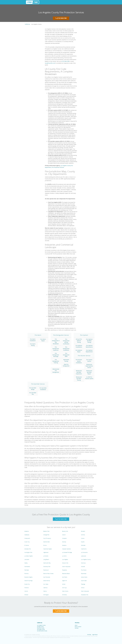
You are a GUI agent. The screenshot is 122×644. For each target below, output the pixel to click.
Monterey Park (47, 567)
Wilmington (46, 595)
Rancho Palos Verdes (48, 574)
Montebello (27, 567)
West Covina (65, 591)
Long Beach (46, 559)
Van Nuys (64, 588)
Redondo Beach (66, 574)
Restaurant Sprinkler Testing (79, 379)
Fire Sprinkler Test (33, 393)
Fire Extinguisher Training (56, 361)
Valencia (45, 588)
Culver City (27, 542)
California (27, 24)
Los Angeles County (86, 559)
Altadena (27, 531)
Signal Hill (64, 581)
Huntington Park (28, 552)
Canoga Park (46, 535)
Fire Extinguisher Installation (66, 349)
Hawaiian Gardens (67, 549)
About (76, 625)
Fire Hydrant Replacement (89, 351)
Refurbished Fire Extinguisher (56, 371)
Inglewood (46, 552)
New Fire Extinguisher (66, 365)
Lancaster (27, 559)
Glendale (83, 545)
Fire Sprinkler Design (33, 389)
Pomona (26, 574)
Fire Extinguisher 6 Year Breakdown (56, 341)
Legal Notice (95, 635)
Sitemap (77, 628)
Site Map (89, 635)
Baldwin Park (46, 531)
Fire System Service (89, 360)
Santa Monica (47, 581)
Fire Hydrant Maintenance (89, 346)
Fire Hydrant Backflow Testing (89, 341)
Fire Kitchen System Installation (79, 361)
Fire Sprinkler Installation (43, 389)
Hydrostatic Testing (66, 360)
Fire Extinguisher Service (61, 335)
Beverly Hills (65, 531)
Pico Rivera (84, 570)
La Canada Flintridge (67, 552)
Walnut (45, 591)
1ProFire (77, 623)
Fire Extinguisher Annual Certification (66, 341)
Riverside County (41, 628)
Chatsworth (27, 538)
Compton (64, 538)
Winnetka (64, 595)
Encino (45, 545)
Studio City (27, 584)
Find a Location (78, 627)
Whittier (26, 595)
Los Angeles (65, 559)
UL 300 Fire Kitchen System (89, 378)
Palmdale (27, 570)
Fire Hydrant (84, 335)
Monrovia (83, 563)
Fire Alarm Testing (33, 345)
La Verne (64, 556)
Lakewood (84, 556)
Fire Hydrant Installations (79, 346)
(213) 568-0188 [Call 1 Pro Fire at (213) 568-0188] (61, 18)
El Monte (27, 545)
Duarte (83, 542)
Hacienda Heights (48, 549)
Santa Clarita (84, 577)
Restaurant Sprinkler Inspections (79, 372)
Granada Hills (28, 549)
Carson (64, 535)
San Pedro (65, 577)
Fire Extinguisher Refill (66, 355)
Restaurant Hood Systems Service (89, 366)
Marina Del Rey (47, 563)
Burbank (83, 531)
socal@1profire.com (50, 63)
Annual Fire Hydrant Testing (79, 341)
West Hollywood (85, 591)
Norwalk (83, 567)
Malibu (26, 563)
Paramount (46, 570)
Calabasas (27, 535)
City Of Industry (47, 538)
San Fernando (47, 577)
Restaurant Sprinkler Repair (89, 372)
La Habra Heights (29, 556)
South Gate (84, 581)
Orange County (40, 627)
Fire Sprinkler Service (38, 384)
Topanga (83, 584)
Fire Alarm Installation (33, 340)
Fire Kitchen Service (84, 356)
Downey (64, 542)
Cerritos (83, 535)
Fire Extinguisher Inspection (56, 349)
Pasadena (65, 570)
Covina (83, 538)
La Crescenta (84, 552)
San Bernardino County (42, 631)
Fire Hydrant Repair (79, 351)
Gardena (64, 545)
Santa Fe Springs (28, 581)
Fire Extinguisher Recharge (56, 355)
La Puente (46, 556)
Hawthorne (84, 549)
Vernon (26, 591)
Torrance (27, 588)
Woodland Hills (85, 595)
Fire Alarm (38, 335)
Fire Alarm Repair (43, 340)
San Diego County (41, 629)
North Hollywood (66, 567)
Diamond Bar (46, 542)
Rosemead (84, 574)
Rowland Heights (28, 577)
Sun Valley (46, 584)
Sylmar (64, 584)
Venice (83, 588)
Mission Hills (65, 563)
